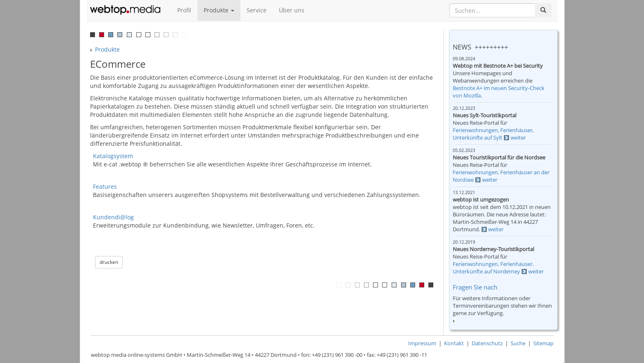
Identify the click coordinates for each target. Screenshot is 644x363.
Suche (518, 343)
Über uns (292, 10)
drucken (109, 262)
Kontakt (454, 343)
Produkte (219, 10)
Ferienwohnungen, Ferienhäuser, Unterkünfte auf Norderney (493, 268)
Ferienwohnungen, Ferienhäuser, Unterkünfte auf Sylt (493, 134)
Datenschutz (487, 343)
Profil (184, 10)
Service (257, 10)
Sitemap (543, 343)
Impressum (422, 343)
